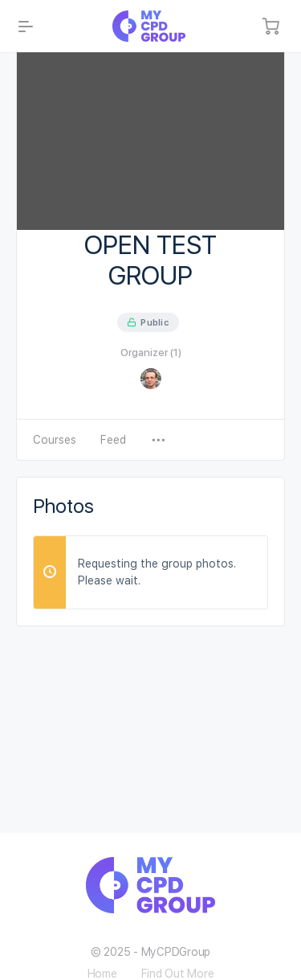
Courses (55, 440)
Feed (113, 440)
